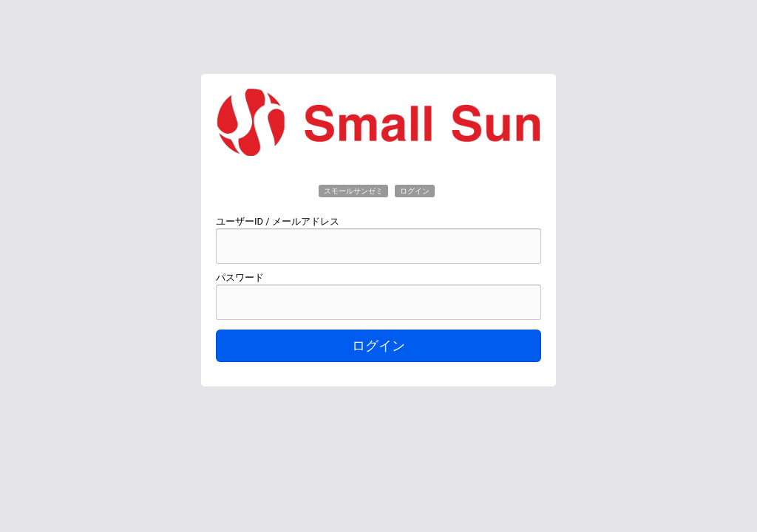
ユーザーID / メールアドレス (278, 221)
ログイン (378, 346)
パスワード (240, 277)
